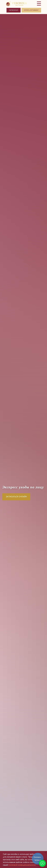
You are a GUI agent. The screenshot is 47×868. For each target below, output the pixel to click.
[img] (16, 4)
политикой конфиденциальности (22, 865)
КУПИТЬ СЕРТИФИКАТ (31, 10)
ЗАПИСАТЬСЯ (14, 10)
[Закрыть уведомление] (45, 853)
